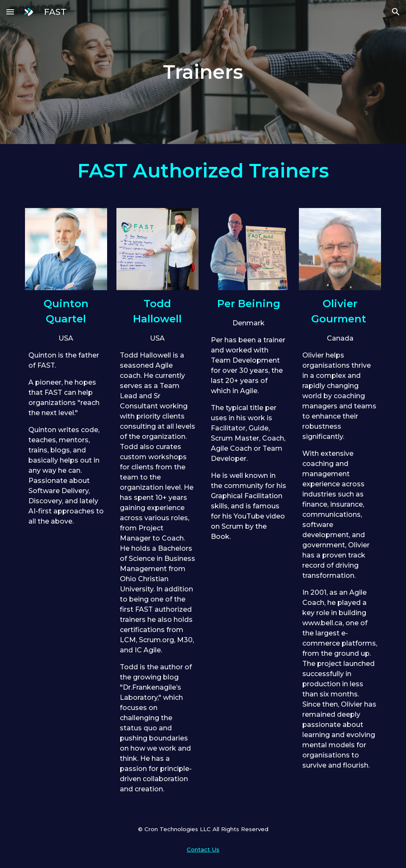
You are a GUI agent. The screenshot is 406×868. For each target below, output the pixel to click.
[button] (10, 12)
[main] (203, 72)
